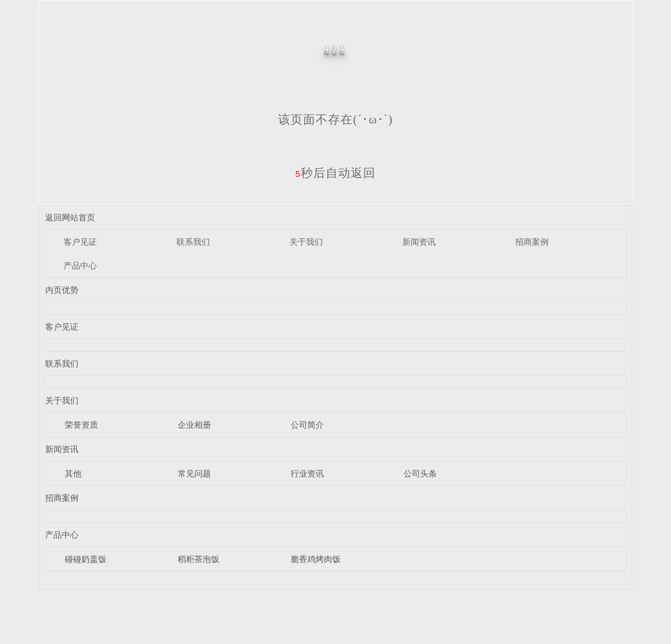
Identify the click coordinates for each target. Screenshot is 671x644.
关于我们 (306, 242)
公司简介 (307, 425)
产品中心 (80, 266)
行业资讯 (307, 473)
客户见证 (80, 242)
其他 (73, 473)
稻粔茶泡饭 (199, 559)
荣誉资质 (81, 425)
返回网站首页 (70, 217)
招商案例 (532, 242)
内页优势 (62, 290)
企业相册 (194, 425)
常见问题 (194, 473)
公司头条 (420, 473)
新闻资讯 (419, 242)
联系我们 (193, 242)
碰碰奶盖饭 (86, 559)
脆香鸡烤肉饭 (316, 559)
